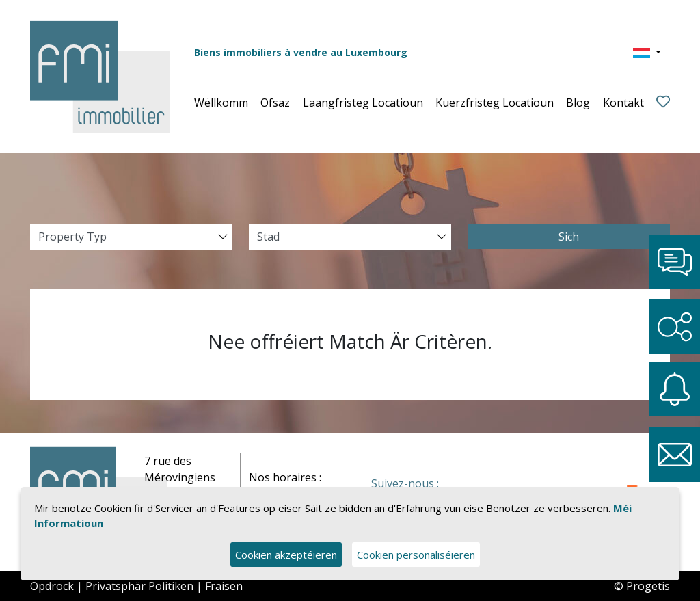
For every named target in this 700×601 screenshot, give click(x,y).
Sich (569, 237)
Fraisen (224, 586)
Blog (578, 103)
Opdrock (52, 586)
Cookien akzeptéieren (286, 555)
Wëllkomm (221, 103)
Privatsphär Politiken (139, 586)
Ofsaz (275, 103)
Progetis (648, 586)
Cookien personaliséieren (416, 555)
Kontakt (623, 103)
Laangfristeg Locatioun (363, 103)
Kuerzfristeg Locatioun (495, 103)
